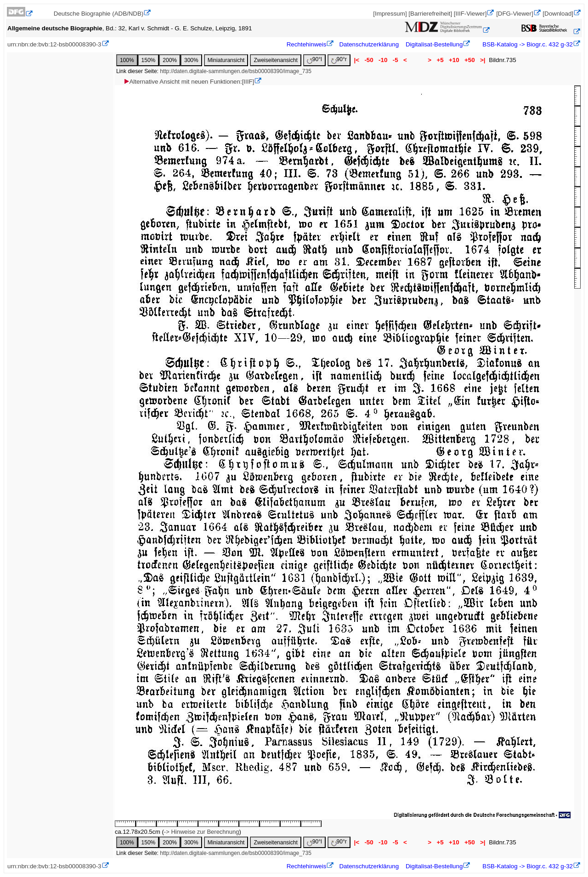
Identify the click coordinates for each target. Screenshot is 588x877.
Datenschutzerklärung (369, 44)
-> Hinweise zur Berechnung (202, 832)
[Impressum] (390, 14)
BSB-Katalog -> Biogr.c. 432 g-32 (527, 44)
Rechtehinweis (307, 44)
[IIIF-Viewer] (470, 14)
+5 (440, 60)
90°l (314, 60)
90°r (339, 60)
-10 (383, 60)
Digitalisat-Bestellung (434, 44)
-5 (395, 60)
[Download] (558, 14)
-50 (369, 60)
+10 (454, 60)
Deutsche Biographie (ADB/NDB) (99, 14)
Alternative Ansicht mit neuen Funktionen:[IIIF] (189, 82)
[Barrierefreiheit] (430, 14)
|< (357, 60)
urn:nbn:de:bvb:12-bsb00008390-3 (54, 44)
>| (483, 60)
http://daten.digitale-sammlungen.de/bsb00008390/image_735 (236, 71)
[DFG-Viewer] (514, 14)
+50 (469, 60)
